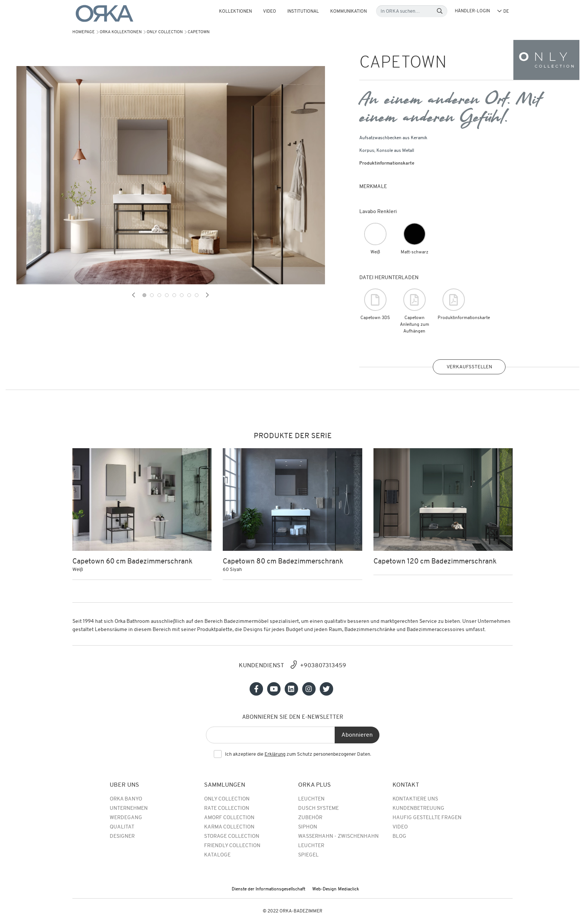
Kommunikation (348, 12)
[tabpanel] (171, 175)
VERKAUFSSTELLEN (469, 367)
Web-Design (324, 889)
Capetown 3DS (375, 304)
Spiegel (308, 855)
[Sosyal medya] (256, 689)
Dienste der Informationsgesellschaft (268, 889)
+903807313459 (323, 666)
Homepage (84, 32)
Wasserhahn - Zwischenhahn (338, 836)
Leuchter (311, 846)
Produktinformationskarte (387, 163)
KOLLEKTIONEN (235, 12)
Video (270, 12)
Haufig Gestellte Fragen (427, 818)
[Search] (440, 11)
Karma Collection (229, 827)
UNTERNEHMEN (129, 808)
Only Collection (165, 32)
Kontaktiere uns (415, 799)
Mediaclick (348, 889)
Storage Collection (232, 836)
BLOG (399, 836)
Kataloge (217, 855)
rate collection (227, 808)
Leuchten (311, 799)
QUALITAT (122, 827)
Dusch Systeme (318, 808)
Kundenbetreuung (418, 808)
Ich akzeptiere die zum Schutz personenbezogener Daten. (298, 755)
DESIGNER (122, 836)
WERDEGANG (126, 818)
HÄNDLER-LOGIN (472, 11)
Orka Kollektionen (121, 32)
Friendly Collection (232, 846)
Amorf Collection (229, 818)
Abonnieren (357, 735)
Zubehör (310, 818)
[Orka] (104, 14)
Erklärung (275, 754)
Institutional (303, 12)
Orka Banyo (126, 799)
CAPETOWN (199, 32)
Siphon (308, 827)
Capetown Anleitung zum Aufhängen (414, 311)
